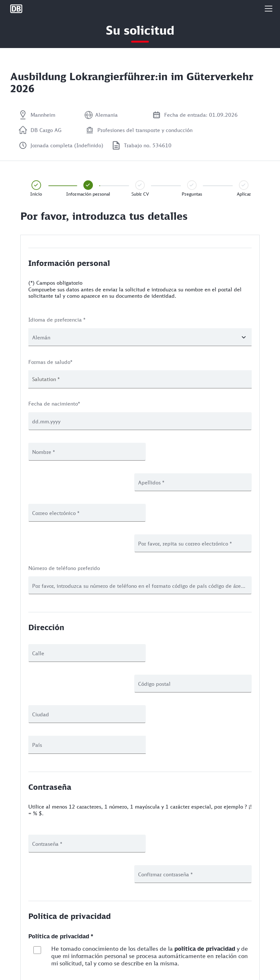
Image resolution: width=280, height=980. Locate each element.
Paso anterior (57, 902)
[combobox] (140, 379)
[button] (269, 9)
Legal (16, 972)
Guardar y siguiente (222, 877)
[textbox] (51, 379)
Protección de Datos (31, 951)
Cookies (18, 961)
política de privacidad (205, 826)
